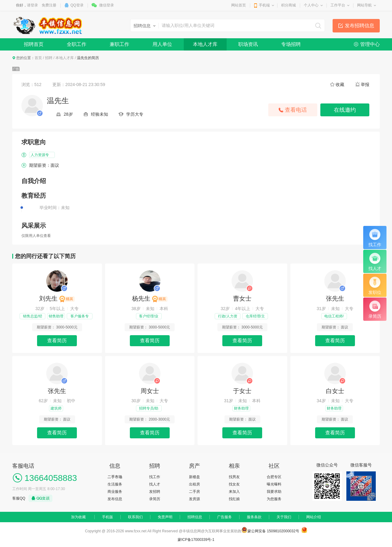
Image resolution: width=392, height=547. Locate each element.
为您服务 (274, 499)
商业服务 (115, 492)
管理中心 (370, 44)
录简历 (155, 499)
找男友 (234, 477)
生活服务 (115, 484)
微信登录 (107, 5)
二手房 (194, 492)
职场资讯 (248, 44)
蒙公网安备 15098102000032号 (273, 531)
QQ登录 (77, 5)
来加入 (234, 492)
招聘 (49, 58)
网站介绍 (314, 517)
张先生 (335, 298)
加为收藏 (78, 517)
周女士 (150, 391)
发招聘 (155, 492)
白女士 (335, 391)
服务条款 (254, 517)
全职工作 (77, 44)
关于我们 (284, 517)
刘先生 (57, 298)
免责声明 (165, 517)
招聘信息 (195, 517)
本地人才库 (205, 44)
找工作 (155, 477)
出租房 (194, 484)
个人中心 (311, 5)
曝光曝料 (274, 484)
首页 (38, 58)
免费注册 (49, 5)
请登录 (32, 5)
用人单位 (162, 44)
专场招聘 (291, 44)
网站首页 (239, 5)
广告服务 (224, 517)
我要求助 (274, 492)
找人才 (155, 484)
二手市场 (115, 477)
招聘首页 (34, 44)
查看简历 (57, 341)
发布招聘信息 (360, 26)
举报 (365, 84)
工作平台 (338, 5)
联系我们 (135, 517)
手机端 (264, 5)
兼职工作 (119, 44)
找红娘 (234, 499)
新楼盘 (194, 477)
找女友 (234, 484)
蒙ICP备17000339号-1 (196, 540)
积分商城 (288, 5)
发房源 (194, 499)
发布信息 (115, 499)
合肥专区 (274, 477)
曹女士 (242, 298)
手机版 (107, 517)
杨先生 (150, 298)
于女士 (242, 391)
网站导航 (364, 5)
